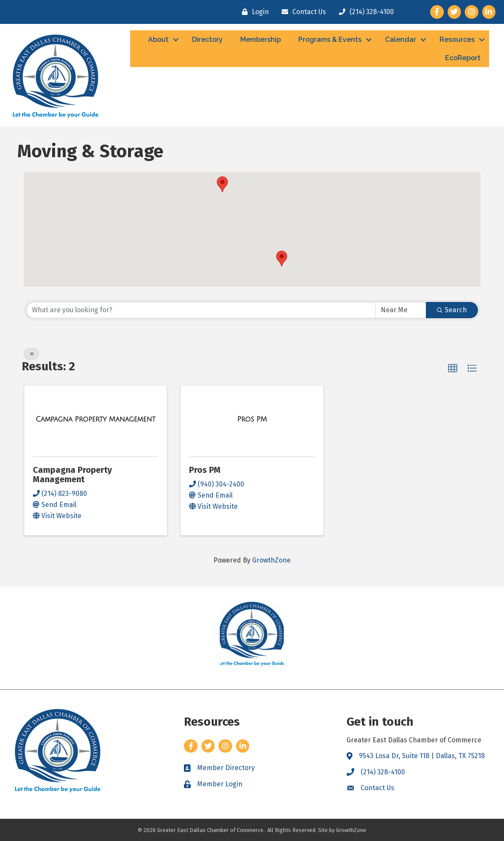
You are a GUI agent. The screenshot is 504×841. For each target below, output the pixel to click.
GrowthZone (271, 560)
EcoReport (463, 58)
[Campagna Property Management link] (95, 419)
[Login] (253, 12)
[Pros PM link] (252, 419)
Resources (457, 40)
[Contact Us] (302, 12)
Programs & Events (330, 40)
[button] (282, 259)
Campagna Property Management (72, 475)
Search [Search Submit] (452, 310)
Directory (207, 40)
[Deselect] (31, 354)
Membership (261, 40)
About (158, 40)
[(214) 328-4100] (364, 12)
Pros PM (205, 470)
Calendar (401, 40)
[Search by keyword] (201, 310)
